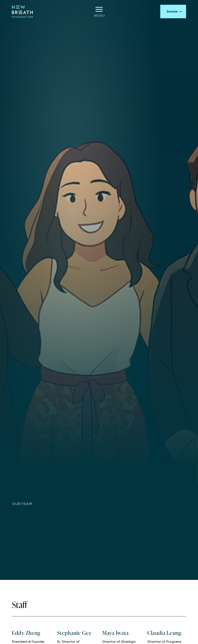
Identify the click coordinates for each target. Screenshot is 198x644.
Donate (172, 11)
